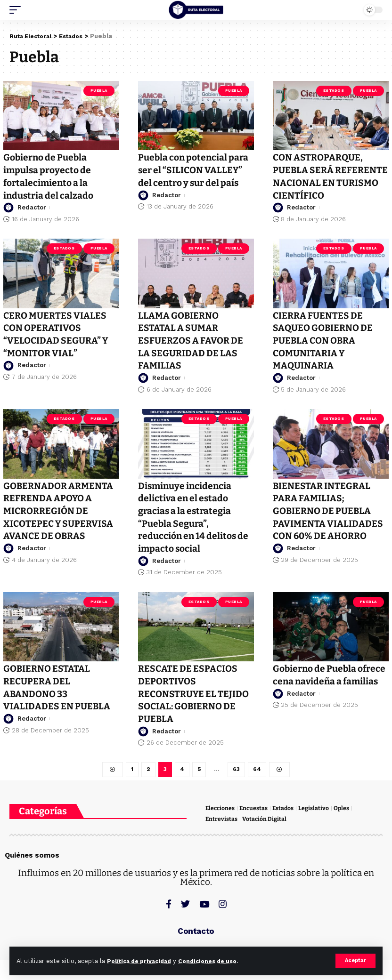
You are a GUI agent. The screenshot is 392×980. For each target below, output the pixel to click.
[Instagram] (223, 900)
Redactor (32, 206)
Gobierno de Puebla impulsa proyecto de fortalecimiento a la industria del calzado (50, 176)
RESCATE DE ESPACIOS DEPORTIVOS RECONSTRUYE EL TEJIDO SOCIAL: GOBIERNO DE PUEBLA (195, 688)
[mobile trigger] (17, 10)
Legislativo (317, 803)
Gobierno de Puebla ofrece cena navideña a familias (324, 676)
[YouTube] (204, 900)
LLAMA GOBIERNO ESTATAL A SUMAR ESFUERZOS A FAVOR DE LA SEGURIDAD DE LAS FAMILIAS (192, 338)
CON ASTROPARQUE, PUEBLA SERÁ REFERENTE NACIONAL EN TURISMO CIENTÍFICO (329, 176)
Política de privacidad (142, 961)
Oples (345, 803)
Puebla (99, 91)
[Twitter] (185, 900)
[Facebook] (169, 900)
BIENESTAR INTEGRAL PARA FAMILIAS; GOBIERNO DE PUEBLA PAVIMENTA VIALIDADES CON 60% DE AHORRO (328, 507)
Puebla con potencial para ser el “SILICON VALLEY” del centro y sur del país (195, 169)
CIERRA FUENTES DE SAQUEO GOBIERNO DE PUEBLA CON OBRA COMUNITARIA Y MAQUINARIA (325, 338)
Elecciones (221, 803)
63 (237, 763)
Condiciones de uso (216, 961)
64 (257, 763)
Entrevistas (222, 815)
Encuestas (255, 803)
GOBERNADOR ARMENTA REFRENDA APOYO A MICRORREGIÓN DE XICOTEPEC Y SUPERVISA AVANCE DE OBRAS (60, 507)
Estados (334, 91)
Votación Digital (265, 815)
